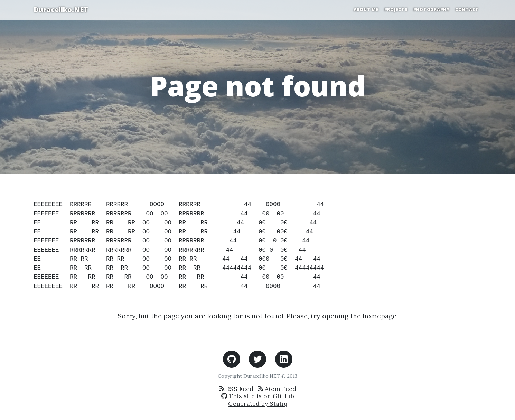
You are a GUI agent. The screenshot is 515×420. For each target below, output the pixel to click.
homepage (380, 316)
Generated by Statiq (258, 404)
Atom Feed (277, 389)
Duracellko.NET (61, 10)
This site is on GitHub (258, 396)
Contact (467, 10)
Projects (396, 10)
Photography (432, 10)
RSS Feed (236, 389)
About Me (366, 10)
